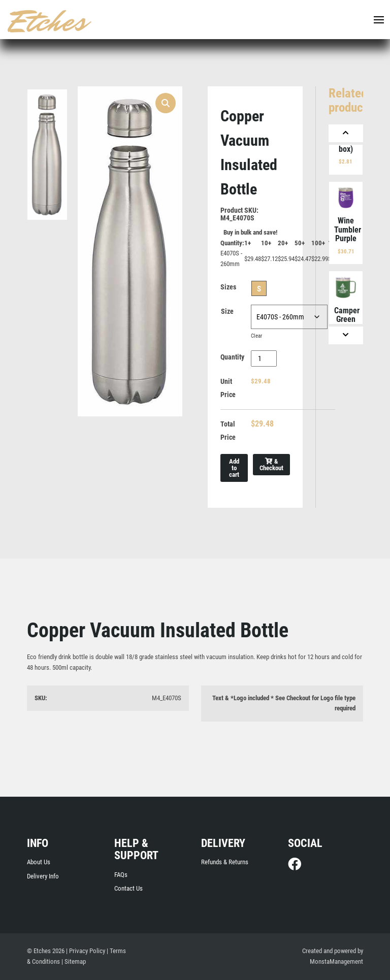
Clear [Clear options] (256, 336)
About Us (39, 862)
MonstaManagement (336, 961)
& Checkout (271, 465)
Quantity (232, 357)
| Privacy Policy (86, 951)
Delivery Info (43, 876)
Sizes (228, 287)
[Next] (346, 335)
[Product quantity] (264, 358)
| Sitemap (74, 961)
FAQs (121, 875)
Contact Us (128, 888)
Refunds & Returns (225, 862)
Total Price (228, 431)
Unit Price (228, 388)
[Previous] (346, 133)
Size (227, 311)
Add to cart (234, 468)
